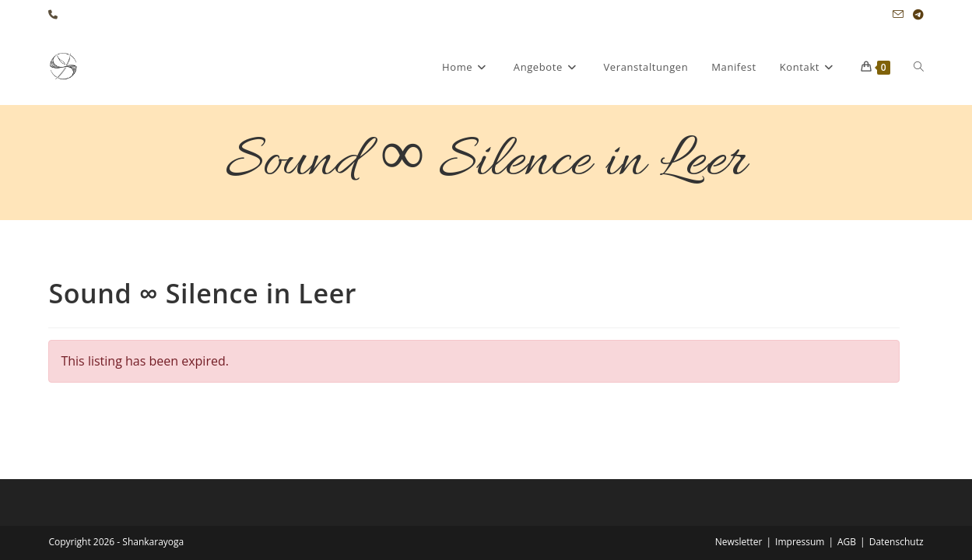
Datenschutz (897, 500)
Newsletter (739, 500)
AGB (847, 500)
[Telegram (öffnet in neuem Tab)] (916, 15)
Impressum (800, 500)
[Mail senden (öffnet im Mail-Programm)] (898, 15)
